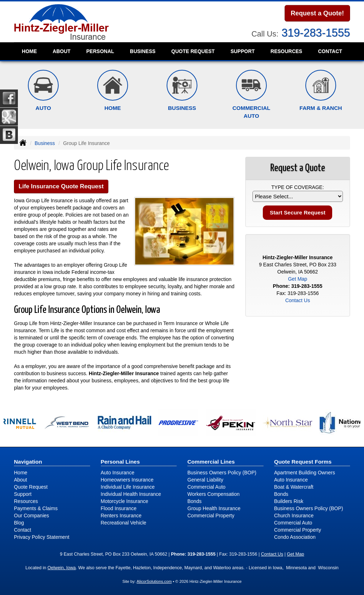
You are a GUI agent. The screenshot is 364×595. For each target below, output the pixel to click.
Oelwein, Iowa (62, 568)
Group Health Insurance (214, 508)
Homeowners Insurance (127, 480)
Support (23, 494)
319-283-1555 (316, 33)
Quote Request (31, 487)
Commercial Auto (206, 487)
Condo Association (295, 537)
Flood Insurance (119, 508)
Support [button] (243, 51)
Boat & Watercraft (294, 487)
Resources (26, 501)
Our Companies (31, 516)
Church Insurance (294, 516)
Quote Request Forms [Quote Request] (303, 462)
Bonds (195, 501)
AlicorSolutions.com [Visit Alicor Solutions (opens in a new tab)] (154, 581)
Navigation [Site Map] (28, 462)
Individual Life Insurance (128, 487)
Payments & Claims (36, 508)
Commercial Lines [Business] (211, 462)
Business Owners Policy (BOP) (222, 473)
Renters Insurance (121, 516)
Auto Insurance (118, 473)
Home (29, 51)
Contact (330, 51)
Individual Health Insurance (131, 494)
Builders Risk (289, 501)
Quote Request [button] (193, 51)
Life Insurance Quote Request (61, 186)
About (62, 51)
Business (45, 143)
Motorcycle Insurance (125, 501)
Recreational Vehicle (124, 523)
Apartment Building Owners (305, 473)
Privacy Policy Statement (42, 537)
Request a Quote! (317, 13)
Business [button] (143, 51)
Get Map (297, 279)
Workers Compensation (213, 494)
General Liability (205, 480)
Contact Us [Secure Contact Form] (298, 300)
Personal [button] (100, 51)
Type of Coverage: (298, 187)
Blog (19, 523)
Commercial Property (211, 516)
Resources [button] (287, 51)
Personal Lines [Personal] (120, 462)
